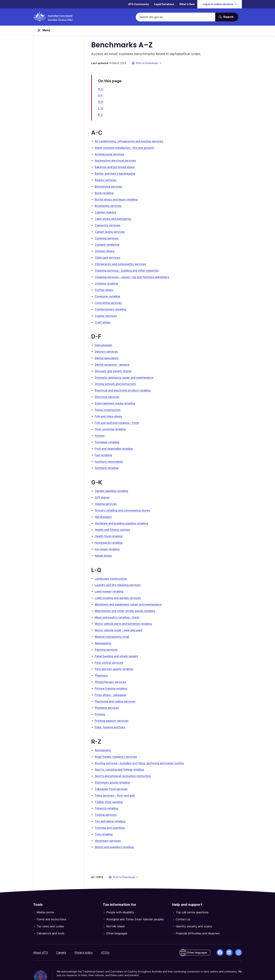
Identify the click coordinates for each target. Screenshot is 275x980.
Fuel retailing (105, 450)
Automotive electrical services (117, 162)
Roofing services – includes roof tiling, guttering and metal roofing (141, 752)
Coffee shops (105, 288)
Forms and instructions (51, 906)
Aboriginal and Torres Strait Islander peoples (135, 906)
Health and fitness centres (114, 523)
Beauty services (107, 181)
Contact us (183, 906)
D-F (102, 97)
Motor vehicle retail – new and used (120, 622)
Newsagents (105, 634)
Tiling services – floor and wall (116, 783)
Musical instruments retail (113, 628)
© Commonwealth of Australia (75, 969)
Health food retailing (110, 529)
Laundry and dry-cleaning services (119, 577)
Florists (101, 431)
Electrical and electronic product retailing (124, 386)
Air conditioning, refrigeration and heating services (130, 143)
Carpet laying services (111, 231)
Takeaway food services (113, 777)
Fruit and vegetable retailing (115, 443)
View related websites (111, 969)
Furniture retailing (108, 462)
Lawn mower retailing (111, 584)
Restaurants (104, 739)
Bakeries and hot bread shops (116, 168)
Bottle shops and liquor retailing (118, 199)
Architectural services (111, 155)
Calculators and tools (51, 920)
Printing (101, 704)
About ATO (41, 939)
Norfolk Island (115, 913)
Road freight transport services (117, 745)
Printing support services (113, 710)
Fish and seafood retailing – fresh (118, 418)
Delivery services (108, 349)
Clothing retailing (108, 282)
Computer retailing (109, 294)
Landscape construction (112, 571)
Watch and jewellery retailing (116, 834)
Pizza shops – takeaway (112, 685)
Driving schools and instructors (117, 380)
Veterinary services (109, 828)
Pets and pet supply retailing (115, 659)
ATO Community (139, 4)
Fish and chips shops (110, 412)
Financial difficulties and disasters (198, 920)
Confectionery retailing (112, 307)
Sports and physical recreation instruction (124, 764)
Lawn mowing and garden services (119, 590)
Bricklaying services (110, 206)
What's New (187, 4)
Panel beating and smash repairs (118, 647)
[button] (148, 65)
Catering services (108, 237)
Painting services (108, 641)
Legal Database (164, 4)
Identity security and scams (194, 913)
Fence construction (109, 405)
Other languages (117, 920)
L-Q (102, 110)
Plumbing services (108, 697)
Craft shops (104, 319)
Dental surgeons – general (114, 361)
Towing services (107, 802)
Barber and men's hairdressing (116, 174)
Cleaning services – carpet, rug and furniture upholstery (134, 275)
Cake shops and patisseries (115, 218)
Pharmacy (103, 666)
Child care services (109, 256)
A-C (102, 91)
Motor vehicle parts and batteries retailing (125, 615)
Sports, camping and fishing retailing (121, 758)
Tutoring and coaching (111, 815)
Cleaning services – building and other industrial (128, 269)
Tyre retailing (105, 821)
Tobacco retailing (108, 796)
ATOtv (105, 939)
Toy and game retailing (112, 809)
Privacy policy (84, 939)
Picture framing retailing (113, 678)
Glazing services (107, 498)
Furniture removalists (110, 456)
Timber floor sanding (110, 790)
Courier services (107, 313)
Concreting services (110, 301)
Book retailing (106, 193)
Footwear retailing (109, 437)
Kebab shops (105, 548)
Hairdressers (105, 510)
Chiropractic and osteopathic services (122, 263)
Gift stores (104, 491)
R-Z (102, 116)
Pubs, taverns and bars (111, 716)
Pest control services (110, 653)
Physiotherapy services (112, 672)
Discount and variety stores (115, 368)
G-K (102, 104)
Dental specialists (108, 355)
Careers (61, 939)
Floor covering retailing (112, 424)
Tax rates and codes (50, 913)
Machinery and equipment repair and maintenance (130, 596)
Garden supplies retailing (113, 485)
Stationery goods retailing (114, 771)
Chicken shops (106, 250)
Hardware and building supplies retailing (123, 517)
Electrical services (109, 393)
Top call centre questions (192, 899)
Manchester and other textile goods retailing (126, 603)
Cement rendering (109, 244)
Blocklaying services (110, 187)
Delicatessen (105, 342)
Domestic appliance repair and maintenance (126, 374)
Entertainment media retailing (116, 399)
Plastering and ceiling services (117, 691)
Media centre (45, 899)
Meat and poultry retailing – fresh (119, 609)
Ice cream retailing (109, 542)
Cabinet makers (107, 212)
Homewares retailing (110, 536)
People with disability (120, 899)
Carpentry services (109, 225)
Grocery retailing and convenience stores (124, 504)
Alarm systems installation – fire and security (126, 149)
